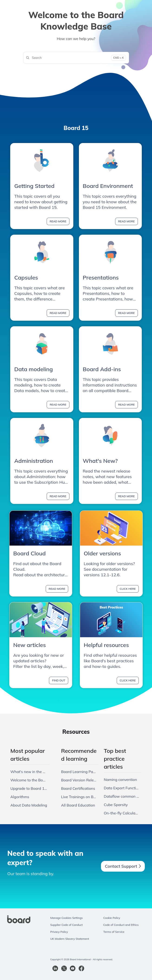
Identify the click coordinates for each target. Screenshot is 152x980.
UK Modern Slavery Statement (70, 939)
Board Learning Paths (79, 772)
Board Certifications (78, 788)
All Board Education (78, 805)
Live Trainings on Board (79, 797)
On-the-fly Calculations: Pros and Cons (121, 813)
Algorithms (20, 797)
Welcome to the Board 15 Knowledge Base (29, 780)
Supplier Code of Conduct (66, 925)
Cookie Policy (112, 918)
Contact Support (123, 866)
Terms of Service (114, 932)
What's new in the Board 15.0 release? (29, 772)
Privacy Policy (59, 932)
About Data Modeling (29, 805)
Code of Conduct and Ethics (121, 925)
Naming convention (120, 780)
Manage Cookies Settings (66, 918)
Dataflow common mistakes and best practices (121, 796)
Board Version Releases (79, 780)
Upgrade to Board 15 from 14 (29, 788)
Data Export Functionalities (121, 788)
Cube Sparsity (116, 805)
